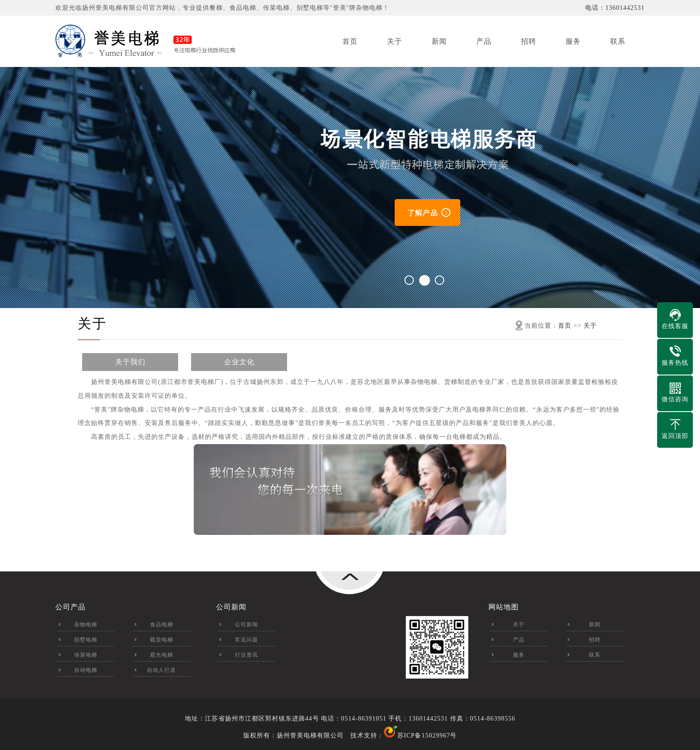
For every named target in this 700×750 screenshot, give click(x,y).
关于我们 (130, 362)
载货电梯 (162, 640)
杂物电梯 (86, 625)
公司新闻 (231, 607)
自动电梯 (86, 670)
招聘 (529, 41)
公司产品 (71, 607)
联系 (618, 41)
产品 (484, 41)
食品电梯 (162, 625)
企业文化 (239, 362)
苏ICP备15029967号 (427, 735)
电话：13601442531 (615, 8)
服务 (573, 41)
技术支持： (374, 735)
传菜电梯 (86, 655)
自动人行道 (161, 670)
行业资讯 (246, 655)
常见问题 (246, 640)
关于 (395, 41)
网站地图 (504, 607)
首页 (350, 41)
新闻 (439, 41)
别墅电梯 (86, 640)
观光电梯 (162, 655)
